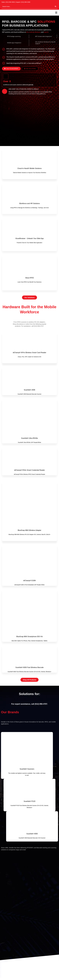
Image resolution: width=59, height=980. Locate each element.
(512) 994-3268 (26, 2)
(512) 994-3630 (10, 2)
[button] (56, 13)
